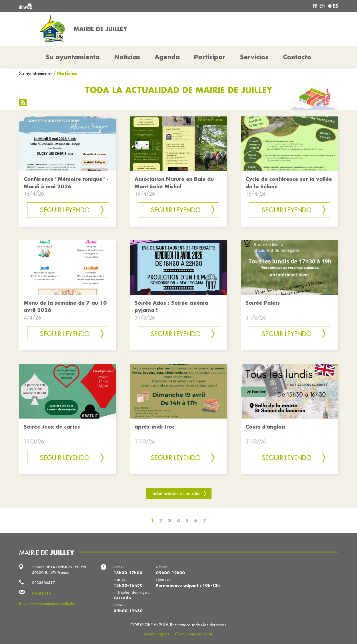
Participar (210, 57)
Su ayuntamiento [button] (73, 57)
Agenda (167, 57)
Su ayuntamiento (35, 74)
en (322, 6)
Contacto (297, 57)
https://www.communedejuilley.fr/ (47, 604)
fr (315, 6)
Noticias (127, 57)
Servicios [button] (254, 57)
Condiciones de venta (194, 634)
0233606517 (43, 583)
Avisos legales (157, 634)
